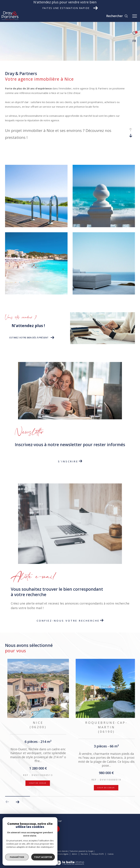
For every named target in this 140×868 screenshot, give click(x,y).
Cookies (111, 854)
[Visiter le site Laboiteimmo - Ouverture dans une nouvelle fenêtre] (70, 860)
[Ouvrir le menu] (135, 16)
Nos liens (85, 854)
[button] (17, 802)
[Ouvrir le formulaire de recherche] (117, 16)
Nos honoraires (33, 854)
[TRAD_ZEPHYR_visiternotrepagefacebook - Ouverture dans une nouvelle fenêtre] (47, 829)
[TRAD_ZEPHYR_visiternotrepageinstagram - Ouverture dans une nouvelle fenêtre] (56, 829)
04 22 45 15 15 (12, 828)
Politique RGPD (98, 854)
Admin (75, 854)
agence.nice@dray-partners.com (22, 832)
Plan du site (47, 854)
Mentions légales (62, 854)
